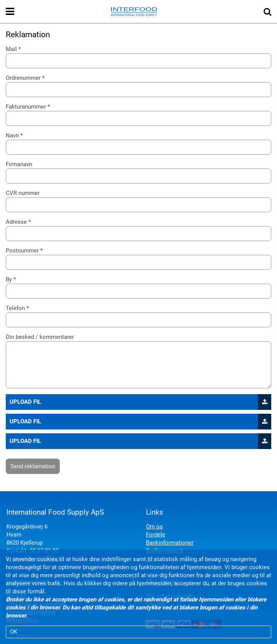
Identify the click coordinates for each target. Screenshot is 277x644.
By (9, 279)
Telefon (15, 308)
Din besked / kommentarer (40, 337)
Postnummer (22, 251)
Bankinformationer (170, 543)
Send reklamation (33, 466)
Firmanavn (19, 164)
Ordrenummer (23, 78)
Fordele (156, 535)
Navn (12, 135)
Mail (11, 49)
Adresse (16, 222)
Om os (154, 527)
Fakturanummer (26, 107)
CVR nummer (23, 193)
